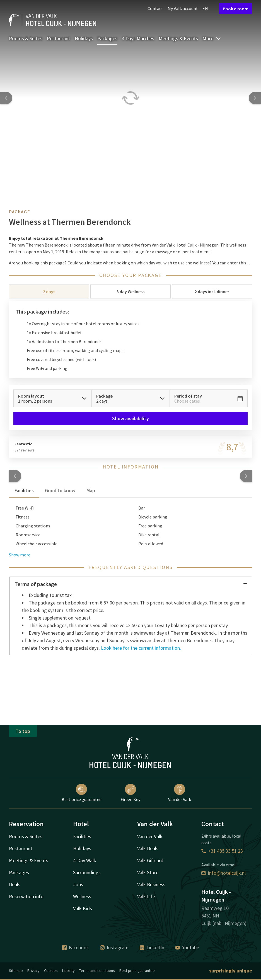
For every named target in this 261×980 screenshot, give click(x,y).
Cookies (51, 971)
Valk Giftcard (150, 860)
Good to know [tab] (60, 490)
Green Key (131, 793)
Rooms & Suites (26, 38)
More (212, 38)
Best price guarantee (82, 793)
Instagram (114, 947)
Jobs (78, 884)
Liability (68, 971)
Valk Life (146, 896)
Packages (107, 38)
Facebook (76, 947)
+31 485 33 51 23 (222, 851)
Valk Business (151, 884)
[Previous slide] (6, 98)
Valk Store (148, 872)
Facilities (82, 836)
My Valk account (183, 8)
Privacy (33, 971)
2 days (49, 291)
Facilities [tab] (24, 490)
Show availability (130, 418)
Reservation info (26, 896)
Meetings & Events (178, 38)
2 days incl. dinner (212, 291)
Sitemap (16, 971)
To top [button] (23, 731)
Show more (20, 555)
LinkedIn (152, 947)
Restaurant (59, 38)
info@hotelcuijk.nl (223, 873)
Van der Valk (180, 793)
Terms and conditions (97, 971)
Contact (155, 8)
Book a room (236, 9)
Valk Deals (148, 848)
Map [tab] (91, 490)
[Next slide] (255, 98)
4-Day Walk (85, 860)
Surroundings (87, 872)
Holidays (84, 38)
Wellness (82, 896)
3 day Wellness (130, 291)
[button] (15, 476)
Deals (15, 884)
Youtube (187, 947)
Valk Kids (83, 908)
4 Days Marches (138, 38)
